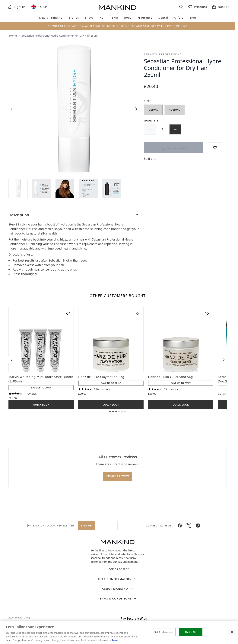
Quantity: (152, 120)
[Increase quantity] (175, 129)
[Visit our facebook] (180, 526)
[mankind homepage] (118, 8)
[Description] (74, 215)
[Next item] (224, 360)
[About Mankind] (117, 589)
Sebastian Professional (164, 54)
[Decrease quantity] (150, 129)
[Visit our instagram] (198, 526)
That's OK (191, 632)
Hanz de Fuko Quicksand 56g (170, 377)
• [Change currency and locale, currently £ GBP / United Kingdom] (39, 7)
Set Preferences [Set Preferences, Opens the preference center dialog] (164, 632)
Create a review (118, 476)
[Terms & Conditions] (118, 599)
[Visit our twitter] (189, 526)
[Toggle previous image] (11, 109)
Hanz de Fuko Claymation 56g (101, 377)
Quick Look (41, 405)
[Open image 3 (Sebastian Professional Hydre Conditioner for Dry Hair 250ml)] (65, 188)
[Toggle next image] (136, 109)
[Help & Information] (118, 579)
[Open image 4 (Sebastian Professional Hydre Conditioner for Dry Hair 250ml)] (88, 188)
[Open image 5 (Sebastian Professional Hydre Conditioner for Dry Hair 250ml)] (112, 188)
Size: (147, 101)
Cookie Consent (117, 569)
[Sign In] (16, 7)
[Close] (232, 632)
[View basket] (221, 7)
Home (13, 36)
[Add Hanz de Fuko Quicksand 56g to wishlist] (207, 313)
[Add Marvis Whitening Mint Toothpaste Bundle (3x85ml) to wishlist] (68, 313)
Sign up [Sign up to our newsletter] (86, 525)
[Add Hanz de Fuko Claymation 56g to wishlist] (138, 313)
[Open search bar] (181, 7)
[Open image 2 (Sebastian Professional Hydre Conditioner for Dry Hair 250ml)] (42, 188)
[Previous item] (11, 360)
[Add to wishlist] (215, 148)
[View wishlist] (198, 7)
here (115, 640)
